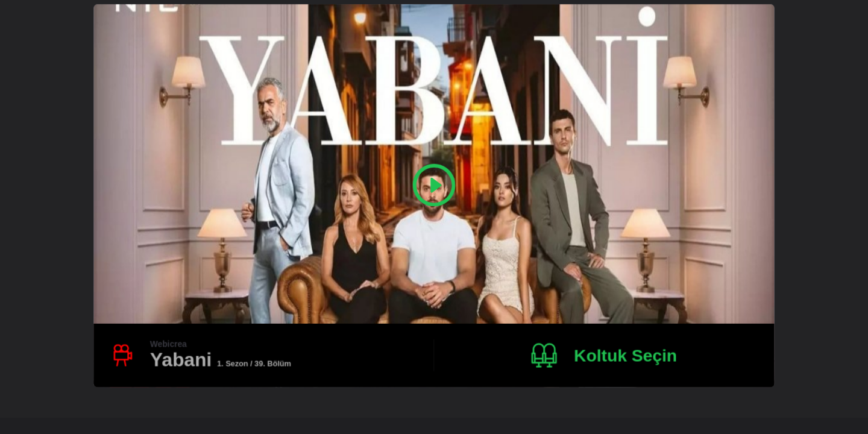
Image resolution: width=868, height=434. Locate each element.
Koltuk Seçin (625, 355)
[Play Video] (434, 185)
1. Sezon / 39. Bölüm (254, 363)
